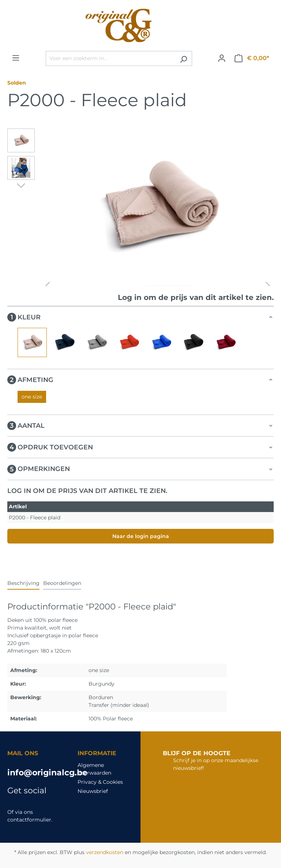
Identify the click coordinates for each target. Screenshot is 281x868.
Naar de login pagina (141, 536)
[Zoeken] (183, 58)
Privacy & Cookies (100, 782)
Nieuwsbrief (93, 791)
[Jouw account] (222, 58)
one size (32, 397)
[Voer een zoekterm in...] (110, 58)
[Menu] (16, 58)
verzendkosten (105, 852)
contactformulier (29, 820)
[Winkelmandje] (252, 58)
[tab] (23, 584)
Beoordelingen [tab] (62, 583)
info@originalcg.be (35, 773)
